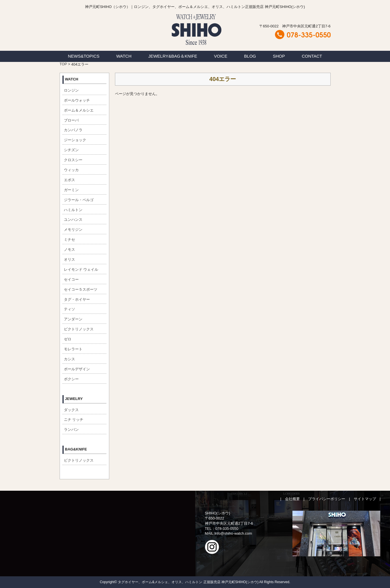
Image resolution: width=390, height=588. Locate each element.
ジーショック (75, 140)
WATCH (124, 56)
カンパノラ (73, 130)
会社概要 (292, 499)
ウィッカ (71, 170)
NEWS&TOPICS (84, 56)
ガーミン (71, 190)
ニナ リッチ (74, 420)
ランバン (71, 430)
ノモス (69, 249)
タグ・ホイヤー (77, 299)
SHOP (279, 56)
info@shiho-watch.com (233, 533)
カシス (69, 359)
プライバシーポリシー (327, 499)
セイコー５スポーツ (81, 289)
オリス (69, 259)
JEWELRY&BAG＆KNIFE (173, 56)
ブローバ (71, 120)
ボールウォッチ (77, 100)
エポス (69, 180)
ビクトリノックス (79, 329)
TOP (63, 64)
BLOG (250, 56)
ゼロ (68, 339)
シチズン (71, 150)
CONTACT (312, 56)
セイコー (71, 279)
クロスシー (73, 160)
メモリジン (73, 230)
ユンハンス (73, 220)
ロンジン (71, 90)
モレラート (73, 349)
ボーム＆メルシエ (79, 110)
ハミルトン (73, 210)
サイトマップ (365, 499)
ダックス (71, 410)
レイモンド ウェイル (81, 269)
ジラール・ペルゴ (79, 200)
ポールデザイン (77, 369)
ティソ (69, 309)
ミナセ (69, 240)
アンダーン (73, 319)
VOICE (221, 56)
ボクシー (71, 379)
